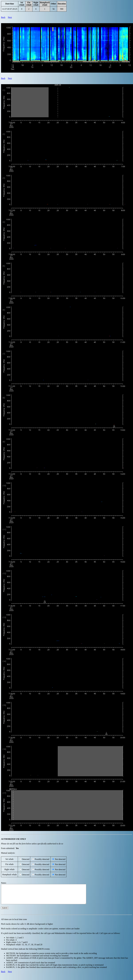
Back (3, 17)
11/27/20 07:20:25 (10, 9)
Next (10, 17)
